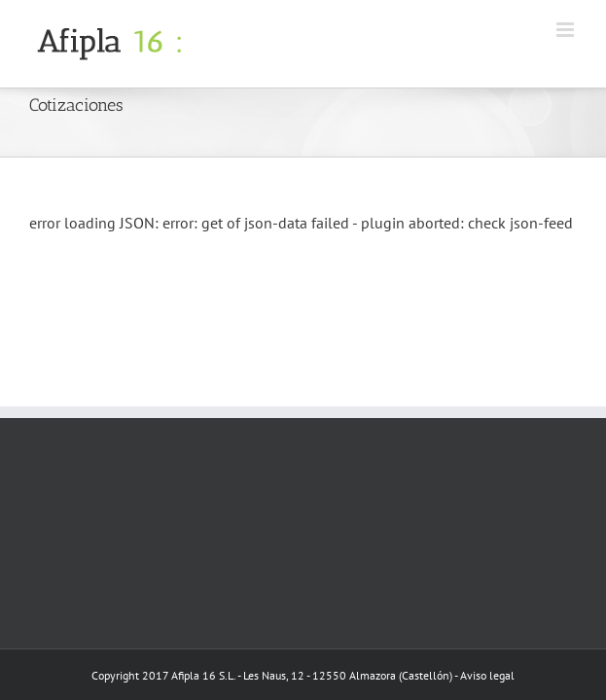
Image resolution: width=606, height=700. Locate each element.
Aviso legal (487, 675)
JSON (137, 223)
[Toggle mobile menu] (567, 30)
